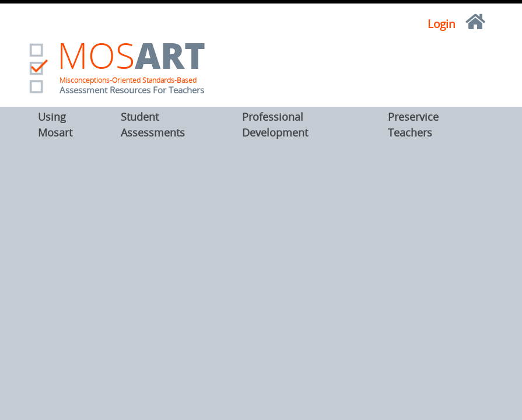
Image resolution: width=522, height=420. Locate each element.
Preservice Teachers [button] (413, 125)
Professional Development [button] (275, 125)
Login (442, 24)
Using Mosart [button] (55, 125)
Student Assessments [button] (153, 125)
